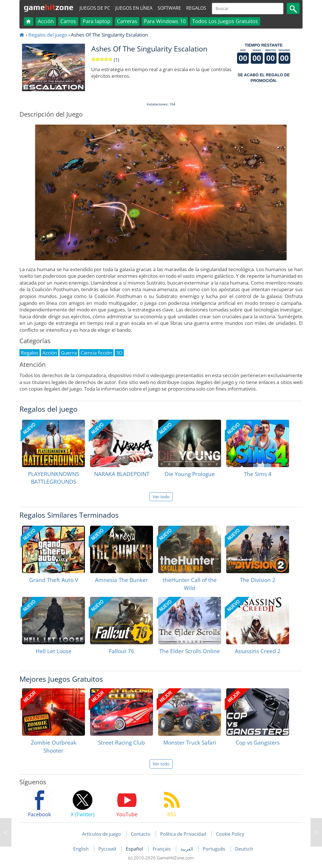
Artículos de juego (102, 834)
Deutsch (244, 849)
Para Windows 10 (165, 21)
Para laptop (97, 21)
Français (162, 849)
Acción (46, 21)
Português (215, 849)
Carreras (127, 21)
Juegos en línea (134, 8)
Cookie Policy (230, 834)
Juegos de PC (95, 8)
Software (169, 8)
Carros (68, 21)
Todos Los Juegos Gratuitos (225, 21)
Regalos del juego (48, 35)
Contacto (141, 834)
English (82, 849)
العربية (187, 849)
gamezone (49, 7)
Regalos (196, 8)
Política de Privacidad (183, 834)
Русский (108, 849)
